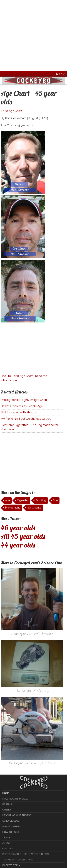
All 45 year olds (23, 536)
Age (8, 500)
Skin (55, 500)
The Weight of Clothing (18, 860)
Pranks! (7, 804)
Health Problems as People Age (22, 406)
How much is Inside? (15, 799)
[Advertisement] (33, 36)
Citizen (7, 810)
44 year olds (18, 545)
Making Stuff (11, 826)
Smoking (41, 500)
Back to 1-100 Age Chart (17, 376)
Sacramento (34, 508)
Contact (8, 848)
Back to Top (10, 865)
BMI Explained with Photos (18, 412)
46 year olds (18, 528)
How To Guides (12, 832)
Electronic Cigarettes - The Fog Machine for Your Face (29, 427)
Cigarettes (23, 500)
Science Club (11, 821)
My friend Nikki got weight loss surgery (26, 419)
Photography (13, 508)
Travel (7, 838)
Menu (60, 74)
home (6, 793)
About (6, 843)
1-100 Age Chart (11, 111)
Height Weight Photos (17, 815)
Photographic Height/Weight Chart (24, 400)
